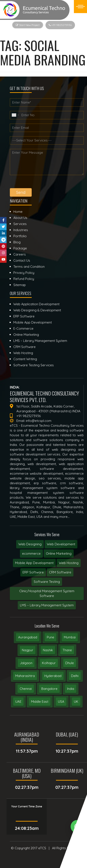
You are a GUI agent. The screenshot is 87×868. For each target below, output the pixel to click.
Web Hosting (69, 563)
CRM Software (60, 572)
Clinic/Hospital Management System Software (47, 593)
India (71, 689)
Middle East (40, 702)
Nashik (48, 650)
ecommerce (31, 553)
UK (76, 702)
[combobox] (15, 115)
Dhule (70, 663)
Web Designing (30, 544)
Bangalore (49, 689)
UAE (18, 702)
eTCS (42, 848)
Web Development (61, 544)
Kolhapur (49, 663)
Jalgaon (26, 663)
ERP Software (33, 572)
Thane (67, 650)
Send (21, 192)
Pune (50, 637)
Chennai (26, 689)
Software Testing (47, 582)
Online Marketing (59, 553)
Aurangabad (28, 637)
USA (61, 702)
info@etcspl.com (39, 421)
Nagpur (28, 650)
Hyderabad (53, 676)
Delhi (75, 676)
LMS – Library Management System (47, 605)
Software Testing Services (34, 365)
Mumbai (70, 637)
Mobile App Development (34, 563)
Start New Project (28, 25)
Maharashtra (25, 676)
